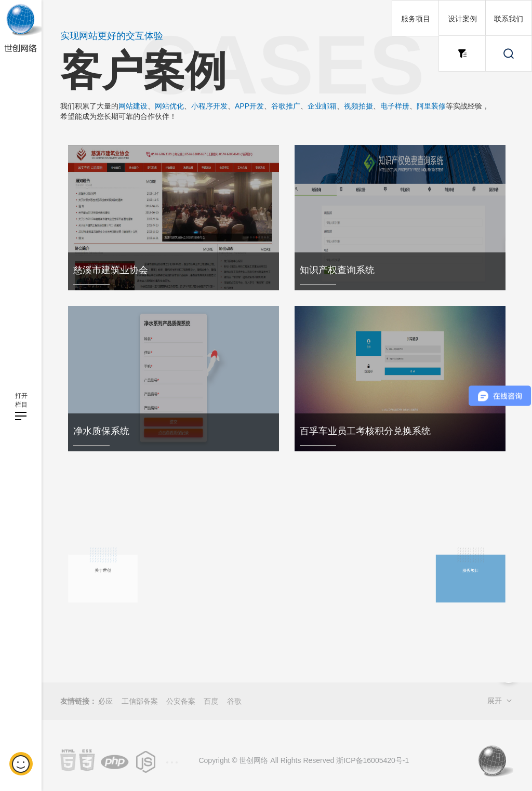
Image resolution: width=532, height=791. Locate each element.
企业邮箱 (322, 106)
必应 (105, 701)
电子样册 (395, 106)
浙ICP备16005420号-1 (373, 760)
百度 (211, 701)
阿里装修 (431, 106)
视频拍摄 (358, 106)
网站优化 (169, 106)
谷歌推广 (286, 106)
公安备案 (181, 701)
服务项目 (416, 19)
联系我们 (509, 19)
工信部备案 (140, 701)
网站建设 (133, 106)
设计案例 (462, 19)
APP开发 (249, 106)
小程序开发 (209, 106)
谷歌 (234, 701)
